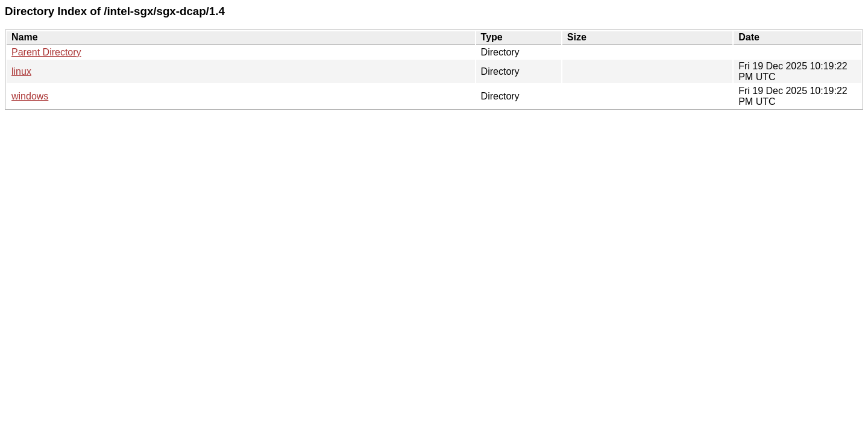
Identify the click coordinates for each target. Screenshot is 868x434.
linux (21, 71)
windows (30, 96)
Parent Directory (46, 52)
